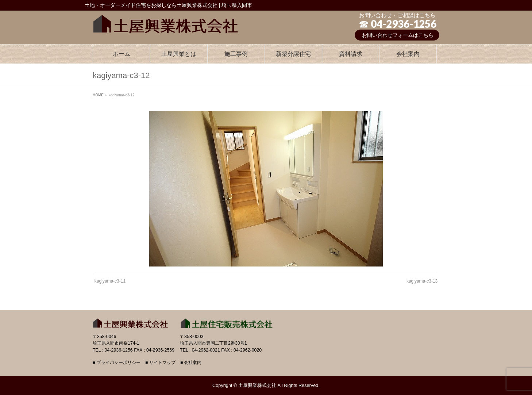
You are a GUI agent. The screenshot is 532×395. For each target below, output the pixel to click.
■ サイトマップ (160, 363)
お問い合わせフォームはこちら (398, 35)
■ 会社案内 (191, 363)
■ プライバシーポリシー (117, 363)
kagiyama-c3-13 (422, 281)
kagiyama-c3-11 (110, 281)
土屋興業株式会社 (257, 385)
